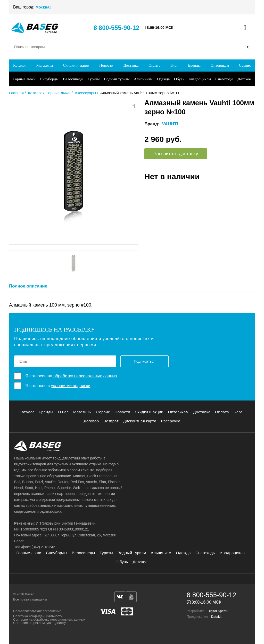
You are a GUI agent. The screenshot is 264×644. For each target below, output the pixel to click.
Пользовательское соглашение (37, 611)
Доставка (131, 65)
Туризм (94, 79)
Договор (91, 421)
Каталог (20, 65)
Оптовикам (220, 65)
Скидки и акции (76, 65)
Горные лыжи (24, 79)
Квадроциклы (200, 79)
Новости (106, 65)
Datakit (216, 617)
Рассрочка (171, 421)
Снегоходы (224, 79)
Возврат (111, 421)
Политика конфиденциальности (38, 616)
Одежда (163, 79)
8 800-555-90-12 (116, 28)
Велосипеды (73, 79)
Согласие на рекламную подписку (39, 623)
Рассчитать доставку (176, 154)
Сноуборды (49, 79)
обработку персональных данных (85, 376)
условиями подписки (71, 386)
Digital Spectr (217, 611)
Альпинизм (143, 79)
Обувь (179, 79)
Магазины (45, 65)
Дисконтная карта (140, 421)
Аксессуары (85, 93)
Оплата (154, 65)
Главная (16, 93)
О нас (63, 412)
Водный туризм (117, 79)
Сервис (245, 65)
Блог (174, 65)
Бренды (195, 65)
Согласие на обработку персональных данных (49, 619)
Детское (244, 79)
